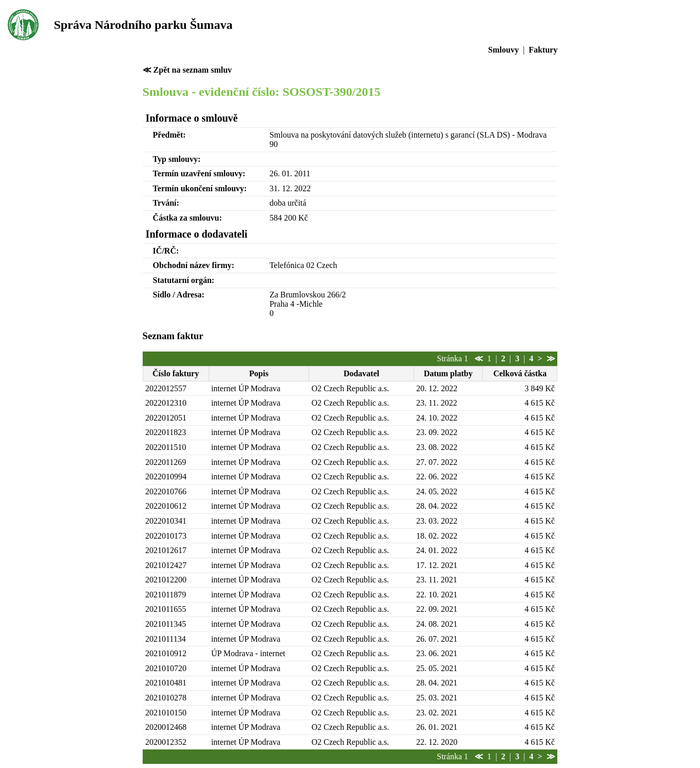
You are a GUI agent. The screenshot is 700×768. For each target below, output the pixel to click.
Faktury (543, 50)
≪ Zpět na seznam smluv (187, 70)
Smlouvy (504, 50)
